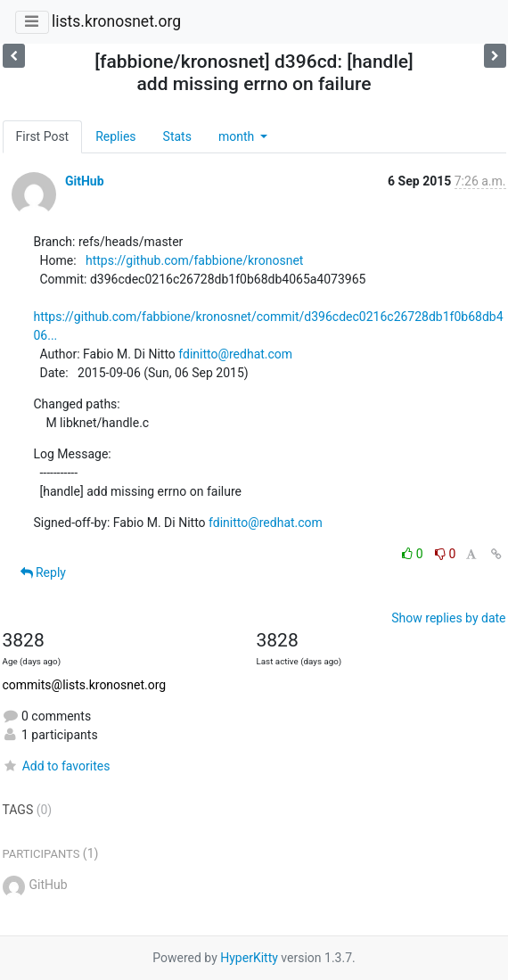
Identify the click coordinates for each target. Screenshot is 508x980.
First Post (43, 136)
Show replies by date (448, 618)
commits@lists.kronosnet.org (85, 685)
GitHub (85, 181)
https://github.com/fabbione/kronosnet (194, 260)
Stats (177, 136)
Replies (115, 136)
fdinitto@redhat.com (235, 354)
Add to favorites (57, 766)
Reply (43, 572)
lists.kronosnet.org (116, 21)
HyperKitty (249, 958)
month (238, 136)
